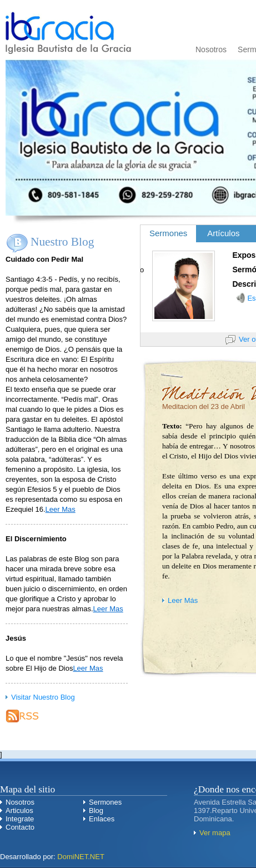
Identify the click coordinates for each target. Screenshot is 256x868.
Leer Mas (61, 509)
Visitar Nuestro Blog (43, 697)
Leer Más (183, 600)
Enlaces (102, 819)
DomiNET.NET (81, 857)
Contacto (20, 827)
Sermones (105, 802)
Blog (96, 810)
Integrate (20, 819)
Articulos (19, 810)
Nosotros (211, 49)
